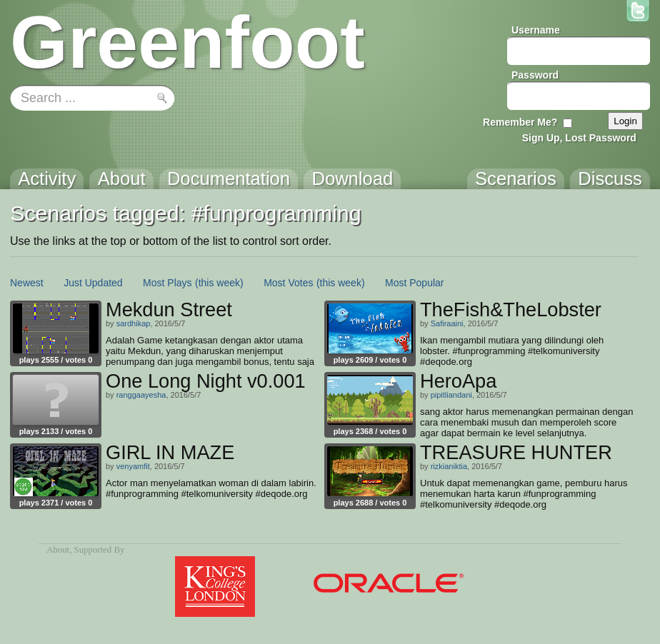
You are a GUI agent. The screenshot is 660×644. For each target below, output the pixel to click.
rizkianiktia (449, 466)
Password (535, 75)
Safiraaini (447, 323)
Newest (27, 283)
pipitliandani (451, 395)
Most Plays (167, 283)
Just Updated (93, 283)
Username (536, 30)
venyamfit (133, 466)
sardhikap (134, 323)
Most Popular (414, 283)
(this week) (219, 283)
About (58, 550)
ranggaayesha (141, 395)
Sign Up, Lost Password (579, 138)
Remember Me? (520, 122)
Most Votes (288, 283)
